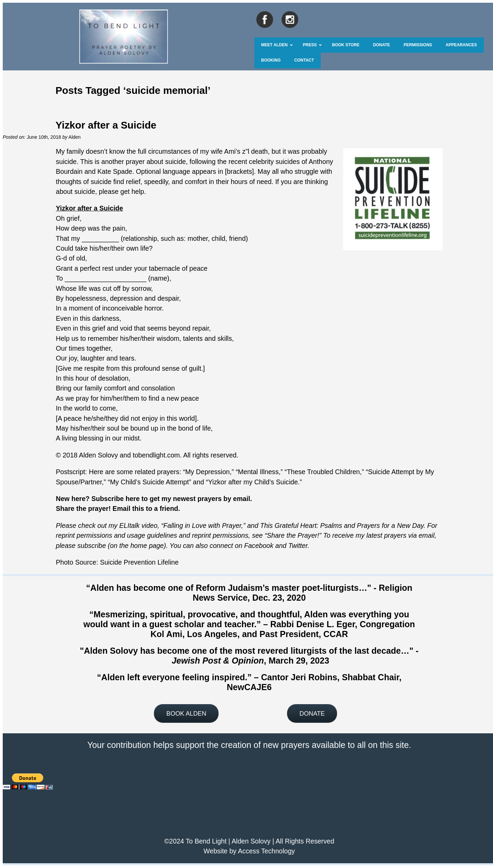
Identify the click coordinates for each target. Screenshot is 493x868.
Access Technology (266, 851)
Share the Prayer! (293, 535)
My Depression (208, 472)
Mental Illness (258, 472)
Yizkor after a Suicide (106, 125)
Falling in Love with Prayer (202, 525)
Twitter (298, 546)
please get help (121, 191)
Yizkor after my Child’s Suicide (253, 482)
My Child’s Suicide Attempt (149, 482)
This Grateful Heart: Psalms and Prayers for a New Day (342, 525)
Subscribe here (116, 499)
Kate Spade (115, 171)
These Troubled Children (323, 472)
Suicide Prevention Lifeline (139, 562)
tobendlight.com (156, 455)
